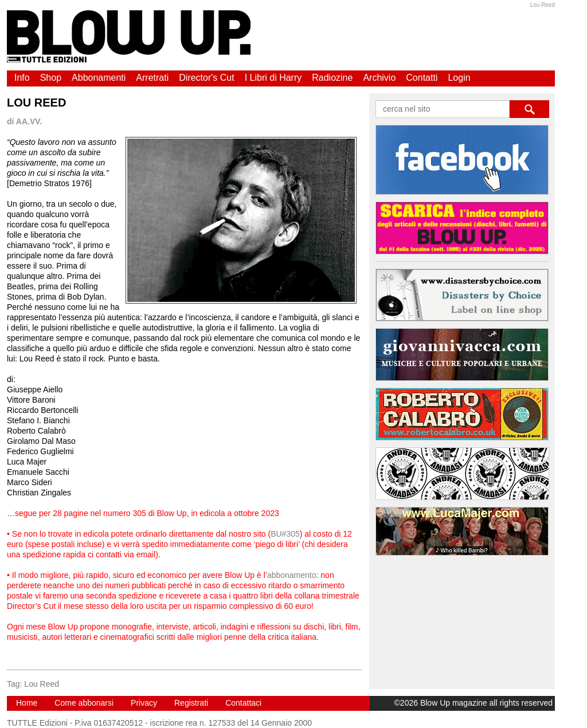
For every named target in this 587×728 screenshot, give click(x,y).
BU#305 (285, 534)
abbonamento (292, 575)
